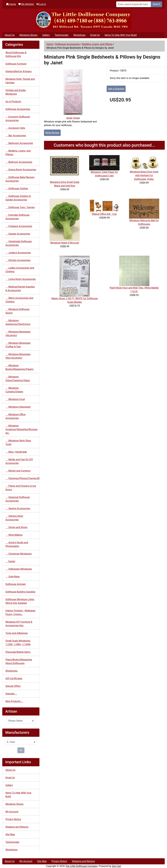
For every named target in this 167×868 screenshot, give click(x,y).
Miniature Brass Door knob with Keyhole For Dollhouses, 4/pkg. (144, 175)
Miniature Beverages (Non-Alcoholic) (18, 356)
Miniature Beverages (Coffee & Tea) (18, 345)
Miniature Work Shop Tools (18, 442)
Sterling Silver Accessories (14, 518)
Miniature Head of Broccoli (65, 243)
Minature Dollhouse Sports (17, 311)
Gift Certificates (14, 678)
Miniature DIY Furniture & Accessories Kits (19, 624)
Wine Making (14, 535)
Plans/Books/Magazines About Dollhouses (19, 661)
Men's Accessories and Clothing (19, 300)
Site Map (10, 834)
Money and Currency (18, 471)
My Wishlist (26, 4)
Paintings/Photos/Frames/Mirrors (22, 478)
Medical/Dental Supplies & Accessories (20, 289)
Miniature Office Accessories (15, 416)
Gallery (46, 35)
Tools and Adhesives (17, 633)
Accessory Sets (15, 128)
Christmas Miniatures (19, 554)
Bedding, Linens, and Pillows (97, 44)
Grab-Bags (13, 577)
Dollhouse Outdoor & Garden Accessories (18, 198)
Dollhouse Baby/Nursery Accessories (20, 179)
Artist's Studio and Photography (17, 544)
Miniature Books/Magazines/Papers (19, 367)
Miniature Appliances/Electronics (18, 322)
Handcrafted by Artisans (19, 71)
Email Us (95, 35)
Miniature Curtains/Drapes (14, 390)
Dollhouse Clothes (17, 188)
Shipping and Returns (17, 827)
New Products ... (14, 701)
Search (156, 4)
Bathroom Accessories (19, 143)
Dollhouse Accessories (67, 44)
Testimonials (62, 35)
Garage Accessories (18, 234)
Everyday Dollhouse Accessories (17, 217)
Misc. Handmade (16, 452)
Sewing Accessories (18, 508)
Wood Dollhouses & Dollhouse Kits (16, 54)
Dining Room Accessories (21, 170)
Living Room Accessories (21, 279)
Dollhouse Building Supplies (20, 592)
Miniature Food (15, 399)
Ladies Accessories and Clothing (20, 270)
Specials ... (11, 694)
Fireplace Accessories (19, 226)
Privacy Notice (13, 819)
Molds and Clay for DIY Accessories (19, 461)
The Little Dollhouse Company (81, 866)
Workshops (79, 35)
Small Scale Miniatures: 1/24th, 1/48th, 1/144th (18, 643)
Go (21, 750)
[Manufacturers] (21, 742)
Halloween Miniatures (19, 569)
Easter (10, 561)
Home (11, 4)
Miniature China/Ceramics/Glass (18, 379)
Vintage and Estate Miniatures (16, 92)
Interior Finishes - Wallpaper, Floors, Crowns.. (21, 612)
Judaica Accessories (18, 253)
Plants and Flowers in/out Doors (21, 488)
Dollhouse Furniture (16, 64)
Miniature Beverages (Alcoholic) (18, 334)
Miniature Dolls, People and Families (20, 81)
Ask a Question (116, 89)
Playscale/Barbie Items (18, 652)
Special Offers (13, 686)
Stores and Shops (16, 527)
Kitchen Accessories (18, 260)
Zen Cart (117, 866)
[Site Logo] (83, 20)
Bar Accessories (16, 136)
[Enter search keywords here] (134, 4)
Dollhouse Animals (16, 584)
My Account (12, 812)
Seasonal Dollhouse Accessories (18, 499)
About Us (10, 35)
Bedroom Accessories (19, 162)
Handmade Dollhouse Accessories (19, 243)
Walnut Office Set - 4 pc (104, 214)
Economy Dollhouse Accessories (18, 119)
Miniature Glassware (18, 407)
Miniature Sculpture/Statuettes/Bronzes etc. (22, 429)
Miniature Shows (28, 35)
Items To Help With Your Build (121, 35)
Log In (41, 4)
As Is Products (13, 102)
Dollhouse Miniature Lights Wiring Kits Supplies (20, 601)
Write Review (52, 133)
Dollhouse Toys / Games (20, 207)
